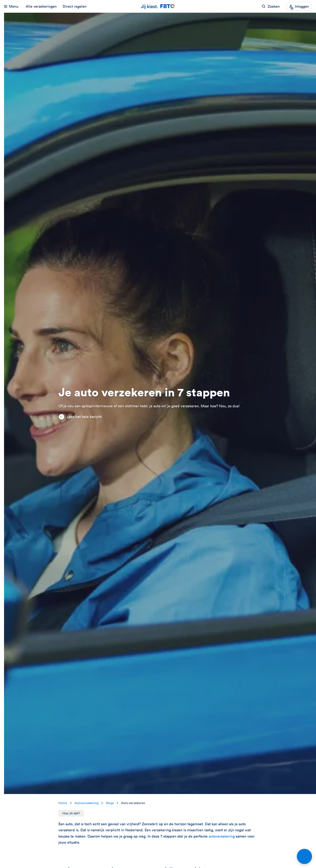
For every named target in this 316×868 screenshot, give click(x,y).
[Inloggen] (299, 6)
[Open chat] (304, 856)
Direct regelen (75, 6)
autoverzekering (222, 836)
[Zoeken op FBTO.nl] (271, 6)
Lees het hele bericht (80, 417)
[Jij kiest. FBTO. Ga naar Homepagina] (158, 6)
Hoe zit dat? (71, 813)
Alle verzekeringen (41, 6)
